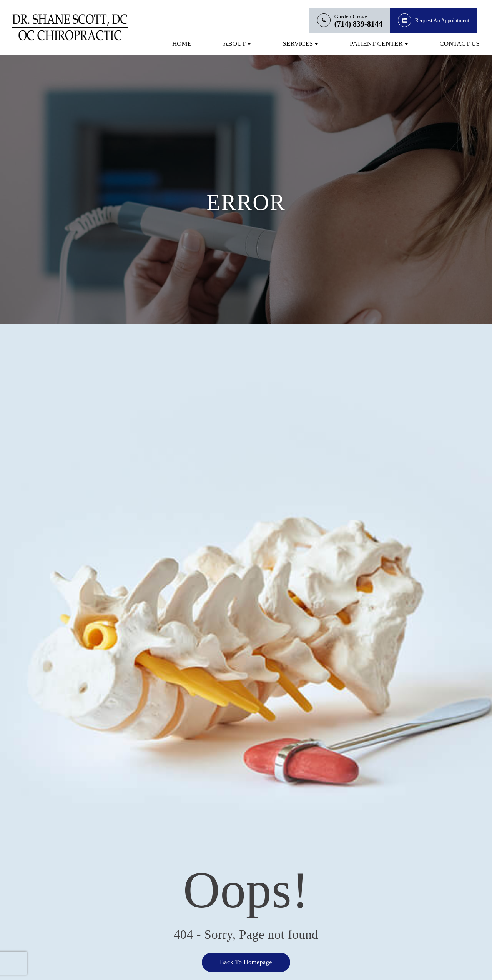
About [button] (237, 44)
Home (182, 44)
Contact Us (460, 44)
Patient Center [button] (379, 44)
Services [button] (300, 44)
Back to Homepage (246, 962)
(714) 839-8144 (358, 24)
